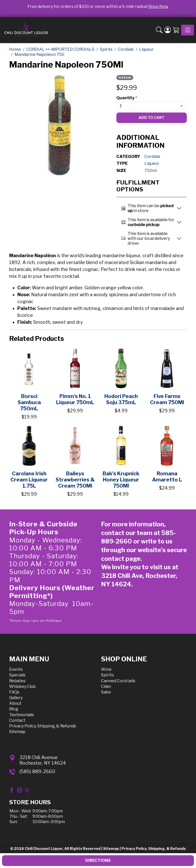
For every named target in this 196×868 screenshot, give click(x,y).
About (15, 703)
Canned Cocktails (118, 681)
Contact (17, 720)
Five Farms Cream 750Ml (167, 399)
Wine (106, 669)
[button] (159, 30)
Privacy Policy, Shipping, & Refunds (43, 726)
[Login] (168, 30)
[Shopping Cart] (176, 30)
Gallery (16, 698)
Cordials (152, 157)
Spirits (107, 675)
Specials (17, 675)
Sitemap (17, 732)
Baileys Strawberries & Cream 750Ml (75, 480)
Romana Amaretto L (167, 477)
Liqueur (152, 163)
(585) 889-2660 (37, 771)
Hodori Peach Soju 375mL (121, 399)
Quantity (127, 98)
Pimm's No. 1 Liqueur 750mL (75, 399)
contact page (121, 559)
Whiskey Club (22, 686)
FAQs (14, 692)
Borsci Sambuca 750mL (29, 402)
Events (16, 669)
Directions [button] (98, 860)
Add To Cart (152, 117)
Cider (106, 686)
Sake (106, 692)
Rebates (17, 681)
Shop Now (158, 7)
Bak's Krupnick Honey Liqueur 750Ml (121, 480)
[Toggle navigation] (188, 30)
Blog (14, 709)
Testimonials (22, 715)
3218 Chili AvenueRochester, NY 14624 (43, 760)
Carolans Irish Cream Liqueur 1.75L (29, 480)
